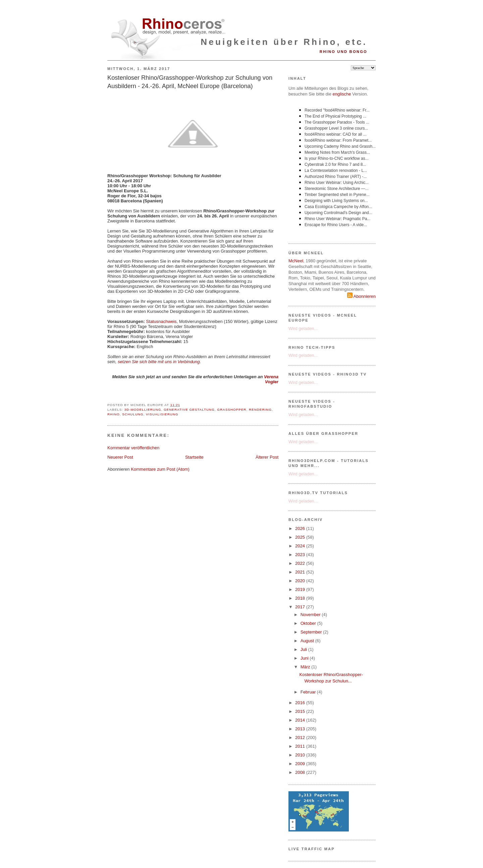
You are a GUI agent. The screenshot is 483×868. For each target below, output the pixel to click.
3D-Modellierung (143, 410)
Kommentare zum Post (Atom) (160, 469)
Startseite (194, 457)
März (306, 667)
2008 (301, 772)
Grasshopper (232, 410)
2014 (301, 720)
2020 (301, 581)
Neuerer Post (120, 457)
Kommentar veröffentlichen (133, 448)
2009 (301, 764)
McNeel (296, 261)
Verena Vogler (271, 379)
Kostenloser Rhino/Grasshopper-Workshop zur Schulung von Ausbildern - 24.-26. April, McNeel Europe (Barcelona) (190, 82)
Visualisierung (162, 414)
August (308, 641)
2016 (301, 703)
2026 (301, 528)
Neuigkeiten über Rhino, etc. (284, 42)
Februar (309, 692)
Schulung (133, 414)
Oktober (309, 623)
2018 (301, 598)
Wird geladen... (303, 328)
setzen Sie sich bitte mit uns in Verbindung (159, 362)
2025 (301, 537)
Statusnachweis (161, 321)
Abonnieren (361, 296)
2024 (301, 546)
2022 (301, 563)
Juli (304, 649)
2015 (301, 711)
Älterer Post (267, 457)
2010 (301, 755)
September (312, 632)
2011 (301, 746)
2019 (301, 589)
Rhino (114, 414)
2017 (301, 607)
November (311, 615)
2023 (301, 555)
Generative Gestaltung (189, 410)
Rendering (260, 410)
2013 (301, 729)
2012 (301, 738)
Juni (305, 658)
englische (342, 94)
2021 (301, 572)
